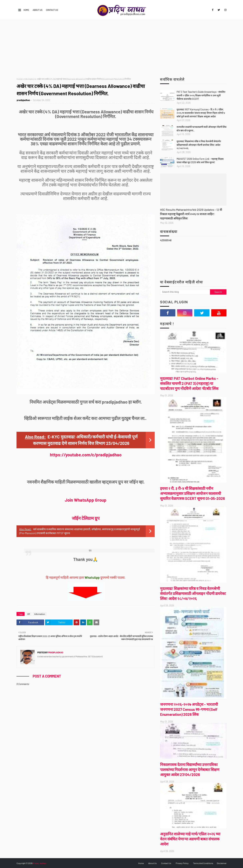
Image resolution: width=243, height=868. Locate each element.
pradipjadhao (23, 100)
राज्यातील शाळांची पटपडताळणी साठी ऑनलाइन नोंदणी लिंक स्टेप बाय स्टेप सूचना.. (202, 129)
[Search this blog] (185, 292)
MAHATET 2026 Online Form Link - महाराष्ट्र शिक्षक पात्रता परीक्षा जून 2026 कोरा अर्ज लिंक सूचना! (200, 161)
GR (29, 614)
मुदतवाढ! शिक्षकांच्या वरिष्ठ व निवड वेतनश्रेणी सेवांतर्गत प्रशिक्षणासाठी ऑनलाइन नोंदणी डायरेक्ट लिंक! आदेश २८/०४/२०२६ (199, 145)
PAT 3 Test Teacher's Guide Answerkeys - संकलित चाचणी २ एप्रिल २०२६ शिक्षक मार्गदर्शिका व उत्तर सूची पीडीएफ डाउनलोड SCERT (201, 95)
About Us (38, 10)
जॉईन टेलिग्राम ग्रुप (86, 518)
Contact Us (52, 10)
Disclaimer (222, 863)
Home (26, 10)
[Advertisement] (121, 47)
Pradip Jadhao (40, 863)
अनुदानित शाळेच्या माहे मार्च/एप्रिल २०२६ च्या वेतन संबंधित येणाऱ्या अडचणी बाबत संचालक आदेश (190, 839)
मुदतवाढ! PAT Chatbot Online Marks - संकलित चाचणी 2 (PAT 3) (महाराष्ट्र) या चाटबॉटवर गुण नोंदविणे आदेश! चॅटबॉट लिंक (189, 383)
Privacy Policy (182, 863)
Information (30, 79)
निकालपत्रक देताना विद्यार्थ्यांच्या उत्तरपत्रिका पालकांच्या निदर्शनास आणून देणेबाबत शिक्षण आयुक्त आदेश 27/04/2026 (190, 769)
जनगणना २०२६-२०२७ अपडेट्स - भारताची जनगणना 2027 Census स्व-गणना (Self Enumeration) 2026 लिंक (189, 709)
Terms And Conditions (203, 863)
